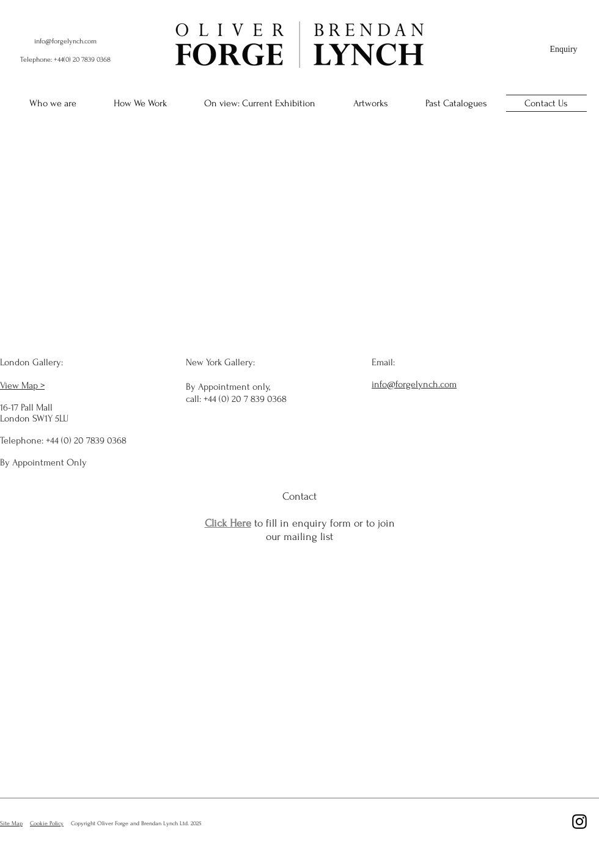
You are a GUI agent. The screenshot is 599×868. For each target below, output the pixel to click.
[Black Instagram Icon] (579, 822)
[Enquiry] (564, 49)
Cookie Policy (47, 823)
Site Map (11, 823)
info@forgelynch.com (65, 41)
